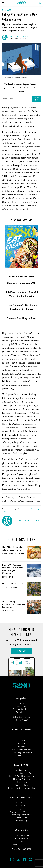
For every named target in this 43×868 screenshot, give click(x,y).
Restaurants (22, 735)
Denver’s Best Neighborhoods (22, 776)
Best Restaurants (21, 770)
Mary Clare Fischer (19, 36)
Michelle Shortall (11, 587)
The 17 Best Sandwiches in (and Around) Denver (13, 548)
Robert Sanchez (10, 611)
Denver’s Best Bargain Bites (21, 318)
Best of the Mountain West (22, 773)
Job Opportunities (22, 809)
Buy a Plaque (21, 712)
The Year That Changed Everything (21, 788)
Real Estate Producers (22, 750)
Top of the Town (22, 785)
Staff (21, 554)
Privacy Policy (21, 820)
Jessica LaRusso (10, 554)
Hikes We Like (21, 782)
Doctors (22, 744)
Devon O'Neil (8, 577)
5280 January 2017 (18, 39)
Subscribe (22, 703)
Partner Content (22, 755)
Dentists (22, 741)
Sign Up (36, 99)
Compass (6, 10)
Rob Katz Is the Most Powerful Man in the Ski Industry (22, 294)
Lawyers (21, 747)
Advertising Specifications (22, 815)
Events (22, 738)
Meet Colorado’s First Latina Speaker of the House (21, 307)
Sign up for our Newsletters (22, 812)
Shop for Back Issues (22, 709)
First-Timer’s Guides (22, 779)
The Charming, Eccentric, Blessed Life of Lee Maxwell (14, 604)
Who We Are (21, 806)
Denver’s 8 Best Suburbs (13, 584)
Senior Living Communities (22, 752)
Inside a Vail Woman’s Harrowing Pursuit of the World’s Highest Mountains (13, 569)
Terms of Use (22, 818)
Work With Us (22, 803)
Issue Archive (21, 706)
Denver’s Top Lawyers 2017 (22, 283)
